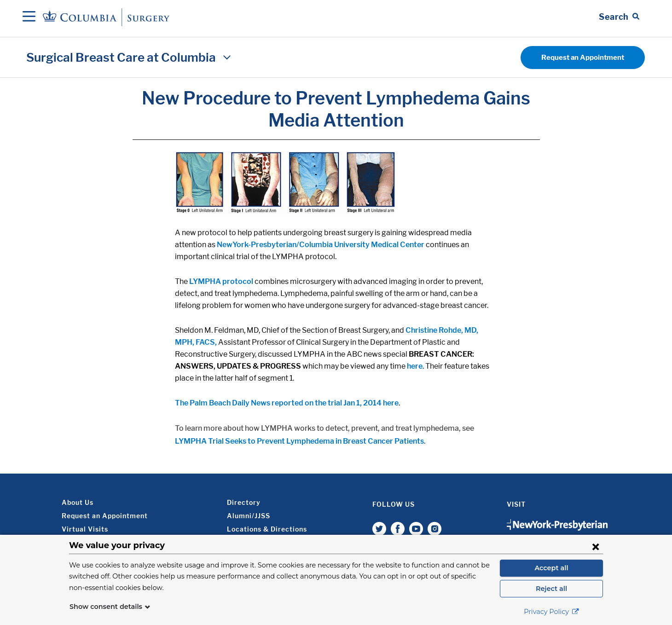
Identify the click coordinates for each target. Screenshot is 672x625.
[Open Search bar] (619, 17)
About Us (78, 502)
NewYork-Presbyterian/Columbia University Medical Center (321, 245)
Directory (244, 502)
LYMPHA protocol (221, 281)
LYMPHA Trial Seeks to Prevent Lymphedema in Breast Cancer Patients (299, 441)
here (415, 366)
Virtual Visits (85, 529)
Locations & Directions (267, 529)
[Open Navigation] (29, 17)
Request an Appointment (583, 58)
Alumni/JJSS (249, 516)
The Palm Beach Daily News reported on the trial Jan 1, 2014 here (287, 403)
